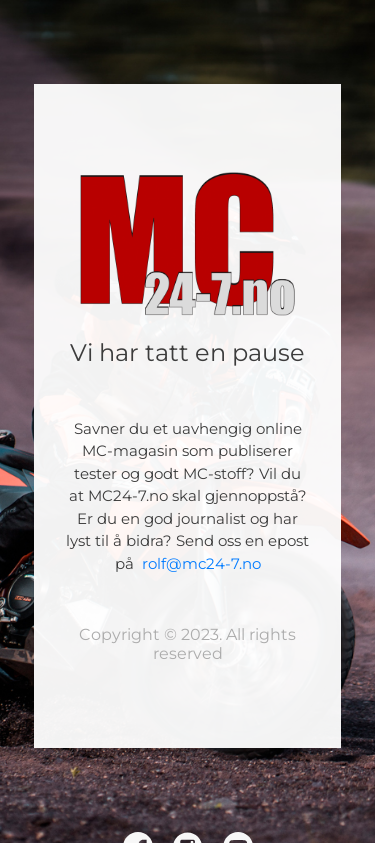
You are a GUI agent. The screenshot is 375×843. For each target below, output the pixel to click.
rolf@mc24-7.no (201, 563)
